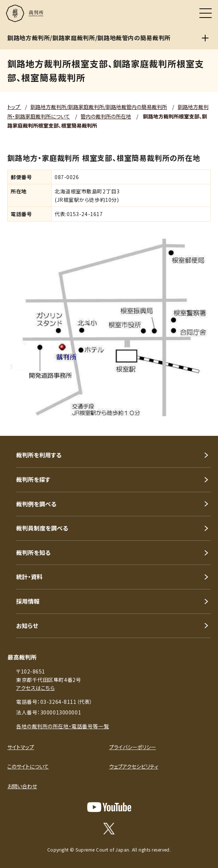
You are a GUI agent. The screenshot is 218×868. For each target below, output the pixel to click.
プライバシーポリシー (133, 747)
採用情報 (28, 601)
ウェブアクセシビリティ (134, 766)
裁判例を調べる (36, 504)
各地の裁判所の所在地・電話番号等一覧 (62, 726)
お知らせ (27, 626)
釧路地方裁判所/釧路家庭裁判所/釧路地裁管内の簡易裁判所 (99, 107)
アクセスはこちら (35, 688)
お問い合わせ (22, 786)
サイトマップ (21, 747)
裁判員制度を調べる (42, 528)
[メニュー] (206, 13)
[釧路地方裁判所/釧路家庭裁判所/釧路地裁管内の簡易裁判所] (205, 38)
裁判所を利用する (39, 455)
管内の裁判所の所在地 (106, 116)
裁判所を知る (33, 552)
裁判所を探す (33, 479)
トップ (14, 107)
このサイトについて (28, 766)
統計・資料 (29, 577)
